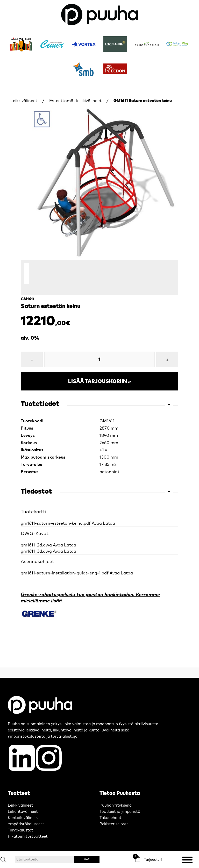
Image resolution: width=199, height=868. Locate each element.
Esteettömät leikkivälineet (75, 101)
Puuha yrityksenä (116, 791)
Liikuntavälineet (23, 797)
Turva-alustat (20, 816)
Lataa (109, 509)
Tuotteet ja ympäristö (120, 797)
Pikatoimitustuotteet (28, 822)
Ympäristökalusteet (26, 810)
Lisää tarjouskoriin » (99, 367)
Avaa (97, 509)
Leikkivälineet (24, 101)
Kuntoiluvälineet (23, 804)
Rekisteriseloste (114, 810)
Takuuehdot (111, 804)
